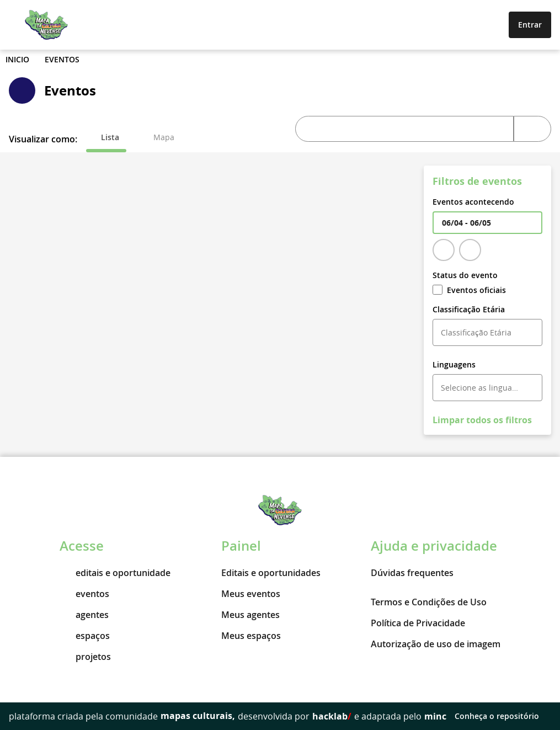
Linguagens (454, 364)
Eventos (62, 59)
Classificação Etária (469, 309)
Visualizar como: (43, 139)
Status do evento (465, 275)
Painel (241, 546)
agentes (84, 615)
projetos (85, 657)
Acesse (82, 546)
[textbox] (487, 223)
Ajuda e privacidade (434, 546)
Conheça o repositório (503, 716)
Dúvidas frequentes (412, 573)
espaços (85, 636)
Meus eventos (251, 594)
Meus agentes (250, 615)
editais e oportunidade (115, 573)
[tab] (106, 137)
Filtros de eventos (477, 181)
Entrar (530, 25)
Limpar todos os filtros (482, 420)
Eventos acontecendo (473, 202)
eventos (84, 594)
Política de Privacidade (418, 623)
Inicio (17, 59)
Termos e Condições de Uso (429, 602)
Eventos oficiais (469, 290)
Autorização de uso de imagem (436, 644)
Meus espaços (251, 636)
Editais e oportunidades (271, 573)
